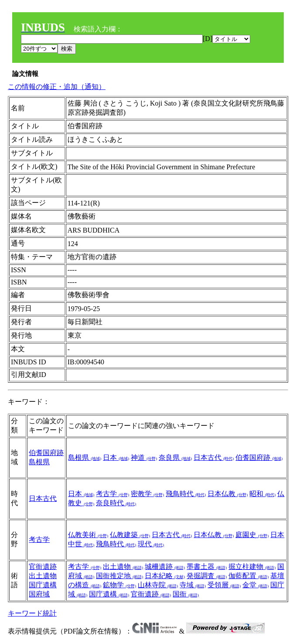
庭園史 (252, 535)
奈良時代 (116, 503)
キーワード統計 (32, 613)
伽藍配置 (248, 576)
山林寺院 (158, 585)
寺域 (193, 585)
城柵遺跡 (165, 567)
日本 (116, 457)
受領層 (224, 585)
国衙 (186, 594)
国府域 (39, 594)
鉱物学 (119, 585)
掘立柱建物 (252, 567)
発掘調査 (207, 576)
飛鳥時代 (186, 494)
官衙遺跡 (43, 567)
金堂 (255, 585)
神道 (144, 457)
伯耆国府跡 (46, 453)
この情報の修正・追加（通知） (57, 87)
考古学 (112, 494)
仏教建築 (130, 535)
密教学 (147, 494)
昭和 (262, 494)
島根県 (39, 462)
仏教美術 (88, 535)
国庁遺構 (43, 585)
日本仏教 (228, 494)
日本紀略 (165, 576)
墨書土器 (207, 567)
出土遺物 (43, 576)
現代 (151, 544)
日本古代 (214, 457)
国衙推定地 (119, 576)
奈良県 (175, 457)
